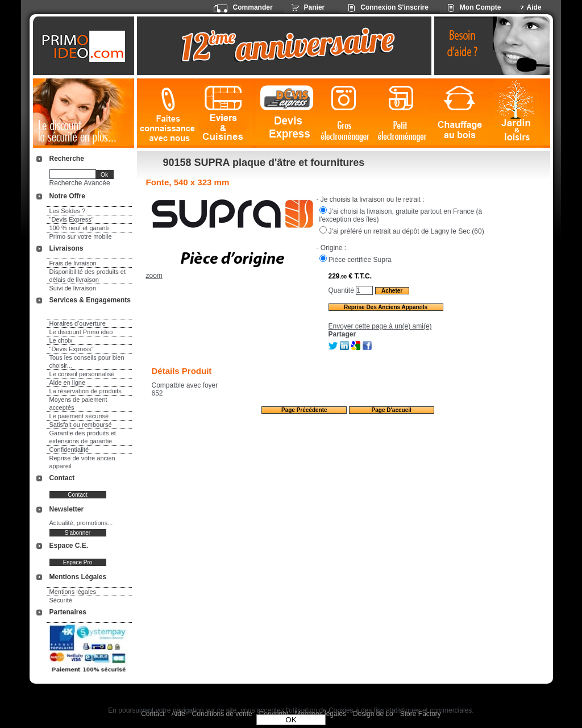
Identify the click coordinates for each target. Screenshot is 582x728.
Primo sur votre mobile (81, 236)
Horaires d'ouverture (78, 323)
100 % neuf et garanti (79, 228)
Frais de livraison (73, 263)
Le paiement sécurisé (79, 416)
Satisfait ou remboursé (81, 425)
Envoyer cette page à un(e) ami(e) (380, 326)
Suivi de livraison (73, 288)
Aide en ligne (68, 382)
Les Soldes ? (68, 211)
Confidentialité (69, 450)
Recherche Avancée (80, 183)
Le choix (61, 340)
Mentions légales (73, 592)
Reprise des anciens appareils (386, 307)
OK (291, 720)
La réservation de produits (86, 391)
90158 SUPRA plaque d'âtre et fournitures (264, 163)
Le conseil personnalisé (82, 374)
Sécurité (61, 600)
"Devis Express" (72, 219)
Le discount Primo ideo (81, 332)
